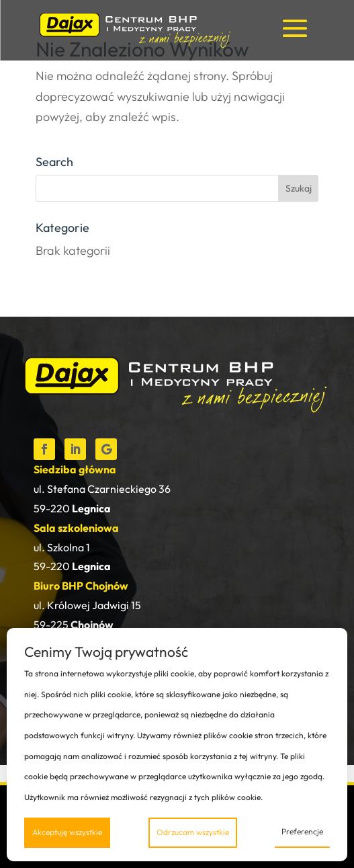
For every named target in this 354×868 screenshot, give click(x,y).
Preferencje (302, 831)
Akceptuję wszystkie (67, 832)
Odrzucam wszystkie (193, 832)
